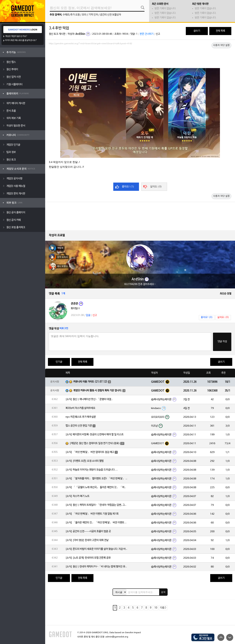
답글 (88, 315)
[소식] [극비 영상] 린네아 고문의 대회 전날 (87, 540)
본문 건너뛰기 (147, 34)
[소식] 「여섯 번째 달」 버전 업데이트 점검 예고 (90, 452)
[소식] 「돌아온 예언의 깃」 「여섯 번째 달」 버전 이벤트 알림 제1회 (97, 523)
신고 (158, 34)
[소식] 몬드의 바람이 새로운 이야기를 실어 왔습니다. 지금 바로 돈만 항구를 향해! (97, 549)
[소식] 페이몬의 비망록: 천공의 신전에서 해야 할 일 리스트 (95, 435)
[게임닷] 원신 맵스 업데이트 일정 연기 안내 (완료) (95, 443)
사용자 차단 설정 (221, 45)
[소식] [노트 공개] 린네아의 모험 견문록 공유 (88, 558)
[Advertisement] (140, 56)
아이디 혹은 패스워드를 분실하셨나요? (21, 40)
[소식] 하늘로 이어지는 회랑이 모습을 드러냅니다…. (92, 470)
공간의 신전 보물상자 (111, 15)
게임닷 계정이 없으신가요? (16, 36)
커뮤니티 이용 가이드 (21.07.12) (90, 382)
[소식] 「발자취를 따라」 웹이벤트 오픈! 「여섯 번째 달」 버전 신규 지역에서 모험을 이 (97, 479)
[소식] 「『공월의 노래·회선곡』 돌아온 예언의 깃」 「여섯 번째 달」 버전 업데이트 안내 (97, 487)
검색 (163, 592)
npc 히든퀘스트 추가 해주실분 (81, 417)
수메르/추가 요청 (71, 15)
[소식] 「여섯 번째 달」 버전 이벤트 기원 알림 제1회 (92, 514)
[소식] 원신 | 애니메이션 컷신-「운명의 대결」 (90, 399)
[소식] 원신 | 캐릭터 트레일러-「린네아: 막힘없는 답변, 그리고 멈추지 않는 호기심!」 (97, 505)
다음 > (163, 608)
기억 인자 (93, 15)
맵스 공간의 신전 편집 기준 (79, 426)
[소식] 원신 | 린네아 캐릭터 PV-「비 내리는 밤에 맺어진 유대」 (97, 567)
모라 (84, 15)
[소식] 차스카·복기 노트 (77, 496)
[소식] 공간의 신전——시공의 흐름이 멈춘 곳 (88, 531)
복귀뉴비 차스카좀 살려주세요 (80, 408)
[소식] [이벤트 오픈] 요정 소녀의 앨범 (85, 461)
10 (156, 608)
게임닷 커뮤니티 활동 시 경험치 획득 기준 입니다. (98, 391)
